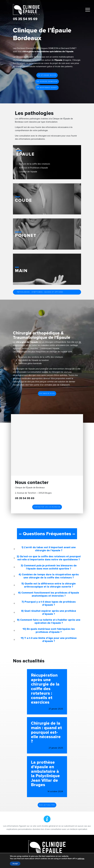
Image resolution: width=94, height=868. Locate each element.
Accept (15, 864)
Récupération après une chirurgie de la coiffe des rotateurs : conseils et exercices (45, 689)
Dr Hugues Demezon (47, 81)
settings (81, 859)
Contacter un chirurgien (47, 507)
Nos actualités (47, 805)
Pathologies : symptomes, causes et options (40, 292)
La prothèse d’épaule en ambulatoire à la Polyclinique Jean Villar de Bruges (45, 774)
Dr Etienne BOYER (47, 75)
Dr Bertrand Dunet (47, 88)
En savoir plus (47, 394)
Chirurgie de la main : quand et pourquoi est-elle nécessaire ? (46, 732)
